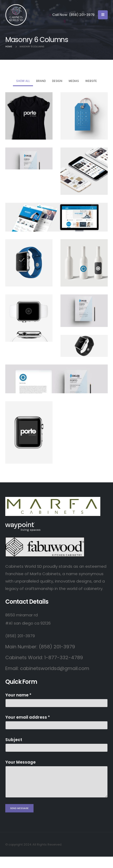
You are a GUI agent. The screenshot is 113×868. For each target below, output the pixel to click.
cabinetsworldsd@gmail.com (55, 668)
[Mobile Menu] (103, 15)
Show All (23, 81)
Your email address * (28, 717)
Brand (41, 81)
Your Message (20, 762)
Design (57, 81)
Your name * (18, 695)
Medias (74, 81)
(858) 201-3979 (82, 15)
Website (91, 81)
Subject (14, 740)
